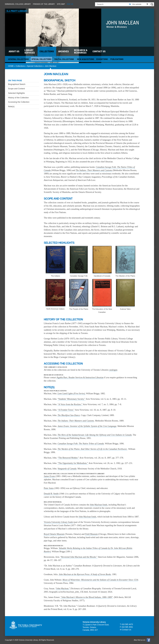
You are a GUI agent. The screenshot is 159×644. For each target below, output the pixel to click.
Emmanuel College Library (18, 4)
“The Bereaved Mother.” (68, 458)
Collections (20, 66)
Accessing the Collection (19, 102)
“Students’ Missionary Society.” (72, 399)
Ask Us (70, 4)
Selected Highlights (16, 93)
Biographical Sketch (17, 84)
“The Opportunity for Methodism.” (73, 463)
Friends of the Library (44, 4)
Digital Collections (65, 59)
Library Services (30, 51)
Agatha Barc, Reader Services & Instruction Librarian (80, 378)
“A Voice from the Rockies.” (70, 404)
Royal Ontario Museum (54, 534)
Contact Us (99, 51)
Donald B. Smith (51, 494)
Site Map (61, 4)
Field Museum (91, 534)
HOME (11, 66)
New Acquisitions (86, 59)
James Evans (49, 476)
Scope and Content (16, 89)
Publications (117, 59)
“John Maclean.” (63, 589)
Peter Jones (49, 488)
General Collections (19, 59)
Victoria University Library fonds (58, 522)
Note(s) (11, 107)
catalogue (113, 370)
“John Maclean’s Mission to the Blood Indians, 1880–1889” (87, 597)
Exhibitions (102, 59)
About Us (14, 51)
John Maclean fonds (99, 505)
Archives (64, 51)
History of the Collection (18, 98)
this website (137, 4)
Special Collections (35, 66)
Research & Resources (81, 51)
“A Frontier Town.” (66, 410)
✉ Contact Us (126, 630)
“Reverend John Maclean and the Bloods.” (79, 557)
